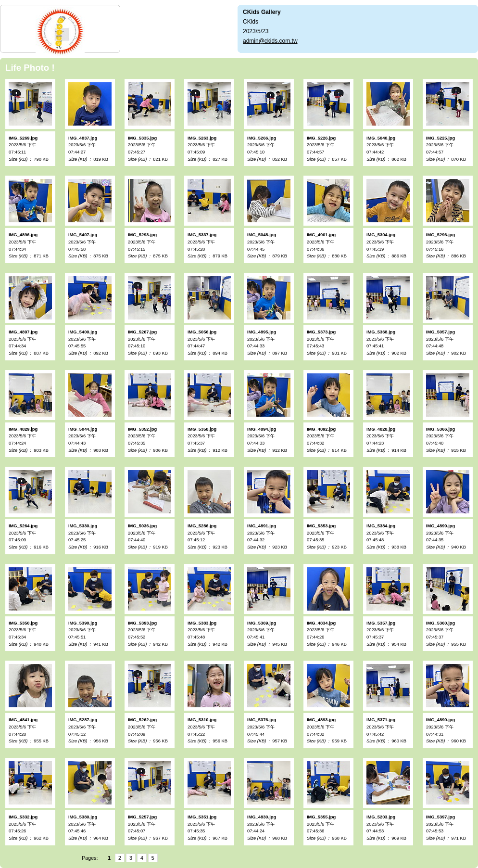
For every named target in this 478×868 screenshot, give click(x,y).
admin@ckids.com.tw (270, 41)
